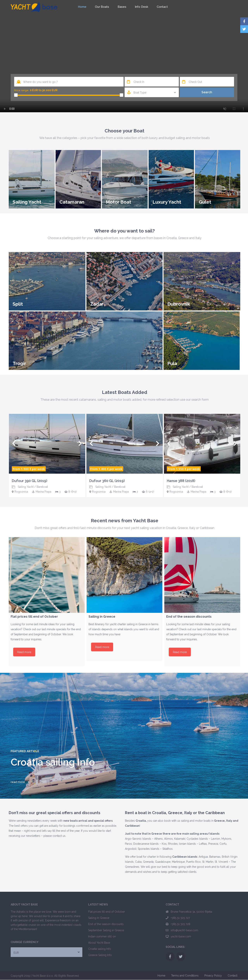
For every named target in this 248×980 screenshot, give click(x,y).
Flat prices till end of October (107, 912)
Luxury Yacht (167, 202)
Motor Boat (118, 202)
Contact (162, 7)
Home (82, 7)
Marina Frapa (43, 492)
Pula (172, 363)
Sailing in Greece (99, 918)
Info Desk (142, 7)
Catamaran (72, 202)
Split (18, 304)
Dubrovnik (179, 304)
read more (18, 782)
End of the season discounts (106, 924)
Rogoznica (21, 492)
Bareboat (42, 487)
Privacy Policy (213, 976)
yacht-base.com (181, 936)
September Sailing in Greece (106, 930)
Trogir (19, 363)
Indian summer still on (102, 936)
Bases (122, 7)
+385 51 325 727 (180, 918)
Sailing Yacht (27, 202)
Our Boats (102, 7)
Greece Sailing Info (100, 955)
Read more (24, 652)
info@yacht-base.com (184, 930)
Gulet (205, 202)
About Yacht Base (99, 943)
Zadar (97, 304)
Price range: (22, 90)
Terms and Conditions (185, 976)
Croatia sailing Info (100, 949)
